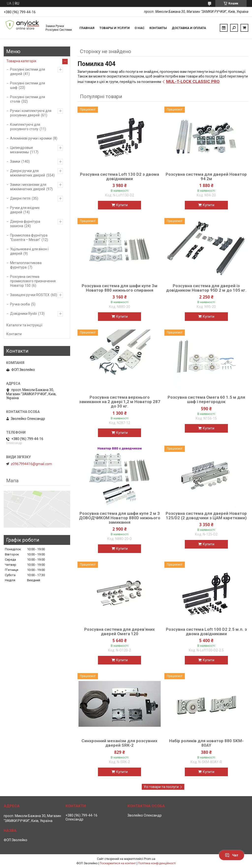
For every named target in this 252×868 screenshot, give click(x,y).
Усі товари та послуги (161, 787)
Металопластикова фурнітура (26, 265)
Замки (15, 161)
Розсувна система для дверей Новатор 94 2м (206, 176)
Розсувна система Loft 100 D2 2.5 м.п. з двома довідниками (206, 631)
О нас (140, 28)
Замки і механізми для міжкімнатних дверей (28, 187)
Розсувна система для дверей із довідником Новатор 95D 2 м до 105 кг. (206, 288)
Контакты (158, 28)
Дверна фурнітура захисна (25, 224)
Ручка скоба (20, 304)
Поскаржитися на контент (118, 863)
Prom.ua (150, 859)
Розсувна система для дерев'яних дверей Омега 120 (119, 631)
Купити (122, 205)
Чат (232, 855)
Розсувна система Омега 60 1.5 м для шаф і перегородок (206, 399)
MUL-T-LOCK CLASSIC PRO (193, 81)
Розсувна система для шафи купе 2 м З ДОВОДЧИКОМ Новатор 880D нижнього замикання (120, 518)
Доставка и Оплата (189, 28)
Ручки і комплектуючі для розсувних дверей (31, 113)
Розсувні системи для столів (28, 99)
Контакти (14, 334)
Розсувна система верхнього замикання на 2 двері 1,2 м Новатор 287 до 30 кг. (120, 402)
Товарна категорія (21, 61)
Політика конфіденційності (157, 863)
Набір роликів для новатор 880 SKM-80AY (206, 743)
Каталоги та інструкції (24, 325)
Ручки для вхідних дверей (25, 210)
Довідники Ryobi (24, 314)
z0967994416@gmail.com (31, 464)
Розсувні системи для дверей (28, 72)
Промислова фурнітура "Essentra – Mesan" (29, 237)
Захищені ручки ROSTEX (30, 295)
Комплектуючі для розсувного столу (25, 127)
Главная (87, 28)
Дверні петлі (20, 198)
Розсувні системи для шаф (28, 85)
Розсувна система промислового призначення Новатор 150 (33, 281)
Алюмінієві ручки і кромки (31, 138)
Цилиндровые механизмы (22, 150)
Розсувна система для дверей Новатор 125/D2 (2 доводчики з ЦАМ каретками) (206, 516)
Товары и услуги (115, 28)
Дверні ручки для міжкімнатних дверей (28, 173)
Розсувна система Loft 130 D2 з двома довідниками (119, 176)
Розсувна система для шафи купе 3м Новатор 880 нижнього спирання (120, 288)
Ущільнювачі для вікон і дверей (29, 251)
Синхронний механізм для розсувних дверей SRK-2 (119, 743)
